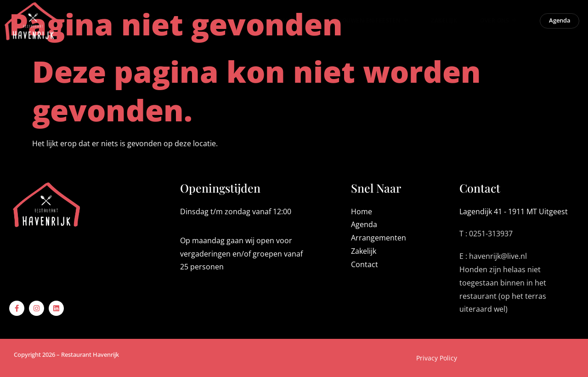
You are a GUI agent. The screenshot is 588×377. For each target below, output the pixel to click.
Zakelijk (437, 23)
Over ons (492, 23)
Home (146, 23)
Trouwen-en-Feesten (364, 23)
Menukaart (200, 23)
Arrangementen (275, 23)
